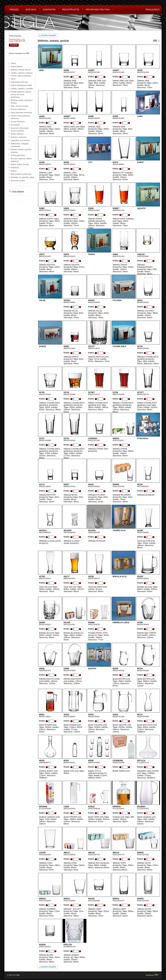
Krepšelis (14, 45)
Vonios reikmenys (18, 122)
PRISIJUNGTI (153, 10)
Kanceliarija (15, 125)
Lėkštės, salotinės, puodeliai (22, 88)
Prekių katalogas (18, 191)
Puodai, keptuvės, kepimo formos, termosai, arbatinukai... (21, 94)
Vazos (13, 79)
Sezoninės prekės (18, 181)
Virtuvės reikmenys (18, 109)
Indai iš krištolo (17, 66)
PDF (155, 41)
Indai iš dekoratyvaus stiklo (21, 85)
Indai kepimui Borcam (19, 82)
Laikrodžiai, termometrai (20, 140)
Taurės (13, 63)
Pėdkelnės (15, 168)
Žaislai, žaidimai (17, 134)
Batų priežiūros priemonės (21, 174)
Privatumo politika (98, 10)
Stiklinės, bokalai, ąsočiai (21, 70)
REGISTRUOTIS (71, 10)
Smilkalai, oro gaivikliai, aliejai (22, 177)
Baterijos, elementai (19, 137)
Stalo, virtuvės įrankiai (19, 106)
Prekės (14, 10)
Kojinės (14, 171)
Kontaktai (49, 10)
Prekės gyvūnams (18, 155)
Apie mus (31, 10)
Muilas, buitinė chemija (20, 164)
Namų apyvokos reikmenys (21, 112)
